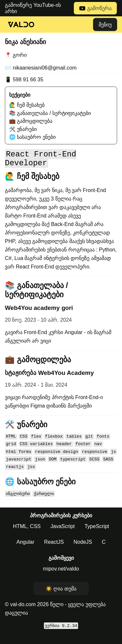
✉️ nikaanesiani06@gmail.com (41, 68)
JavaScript (63, 536)
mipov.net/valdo (61, 578)
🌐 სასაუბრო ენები (32, 137)
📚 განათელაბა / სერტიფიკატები (50, 113)
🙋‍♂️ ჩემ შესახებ (27, 105)
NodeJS (83, 551)
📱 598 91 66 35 (24, 80)
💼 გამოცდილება (31, 121)
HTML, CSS (27, 536)
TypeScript (97, 536)
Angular (25, 551)
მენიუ (105, 25)
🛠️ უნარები (23, 129)
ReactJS (54, 551)
